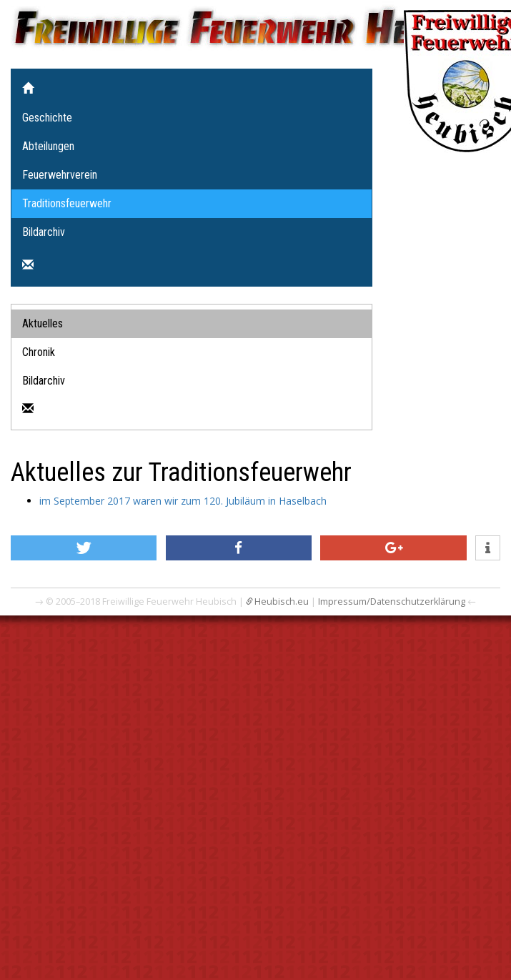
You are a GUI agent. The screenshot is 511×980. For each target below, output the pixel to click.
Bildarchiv (44, 232)
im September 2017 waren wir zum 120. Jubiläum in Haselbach (183, 501)
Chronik (39, 352)
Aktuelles (43, 323)
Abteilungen (48, 146)
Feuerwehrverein (60, 175)
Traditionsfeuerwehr (67, 203)
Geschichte (47, 118)
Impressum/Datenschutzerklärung (392, 602)
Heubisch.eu (282, 602)
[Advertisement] (134, 769)
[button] (84, 548)
